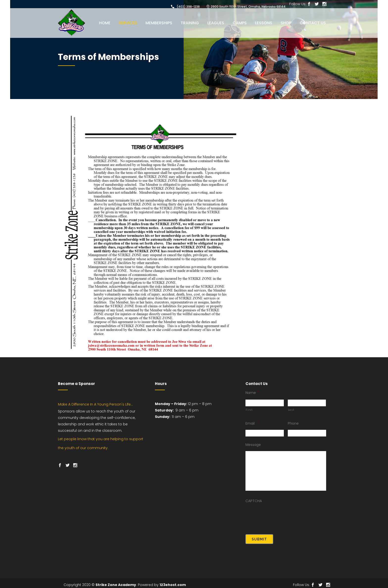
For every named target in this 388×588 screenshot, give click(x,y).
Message (253, 445)
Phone (293, 423)
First (249, 410)
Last (291, 410)
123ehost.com (173, 582)
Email (252, 423)
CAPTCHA (254, 501)
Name (253, 393)
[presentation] (283, 516)
